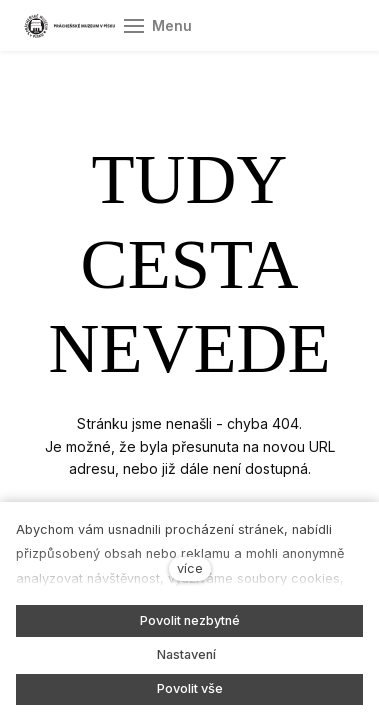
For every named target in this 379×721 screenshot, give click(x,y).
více (190, 568)
